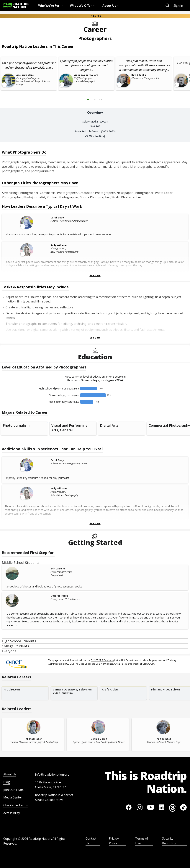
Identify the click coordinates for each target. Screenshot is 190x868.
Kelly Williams (59, 245)
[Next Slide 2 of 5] (108, 99)
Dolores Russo (59, 596)
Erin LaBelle (58, 569)
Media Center (13, 797)
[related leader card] (33, 735)
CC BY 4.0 (101, 664)
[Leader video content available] (27, 222)
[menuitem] (51, 6)
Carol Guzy (57, 218)
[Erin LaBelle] (27, 573)
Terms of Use (142, 841)
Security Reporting (169, 841)
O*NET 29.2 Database (102, 660)
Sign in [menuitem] (178, 6)
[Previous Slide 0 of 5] (83, 99)
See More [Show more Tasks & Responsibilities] (95, 338)
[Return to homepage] (16, 5)
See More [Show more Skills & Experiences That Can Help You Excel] (95, 523)
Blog (7, 782)
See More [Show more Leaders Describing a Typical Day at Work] (95, 275)
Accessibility (12, 813)
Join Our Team (13, 790)
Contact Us (91, 841)
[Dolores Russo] (27, 600)
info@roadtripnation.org (52, 774)
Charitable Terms (15, 805)
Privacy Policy (114, 841)
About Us (10, 774)
